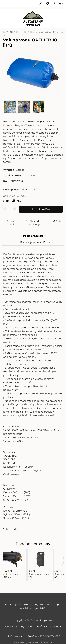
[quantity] (10, 209)
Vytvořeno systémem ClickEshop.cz (33, 642)
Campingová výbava (41, 32)
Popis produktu (33, 236)
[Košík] (60, 3)
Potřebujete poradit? (33, 242)
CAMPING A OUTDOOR (15, 32)
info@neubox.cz (16, 636)
